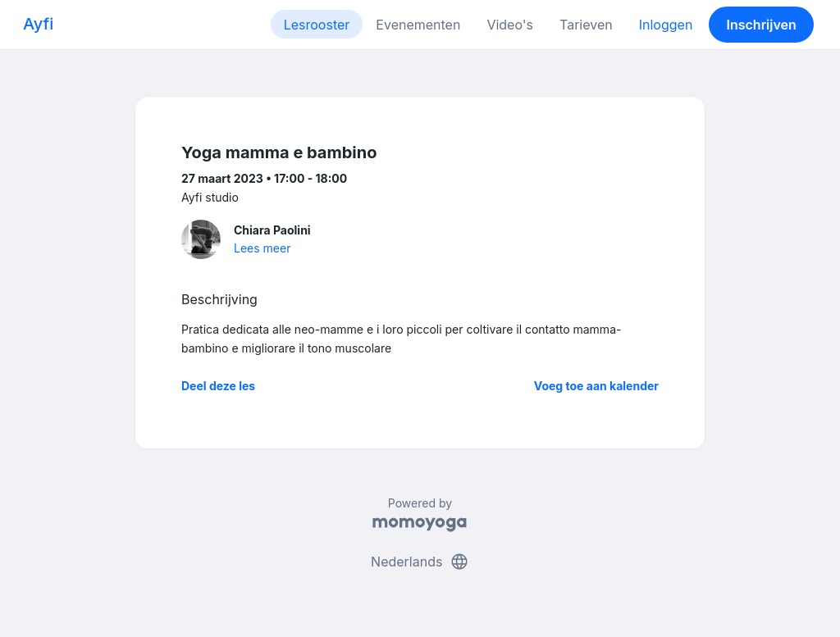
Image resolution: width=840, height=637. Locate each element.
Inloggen (666, 25)
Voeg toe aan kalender (596, 386)
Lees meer (262, 248)
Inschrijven (762, 25)
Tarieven (586, 25)
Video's (510, 25)
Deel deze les (218, 386)
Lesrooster (317, 25)
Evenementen (418, 25)
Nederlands (420, 562)
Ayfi (38, 24)
